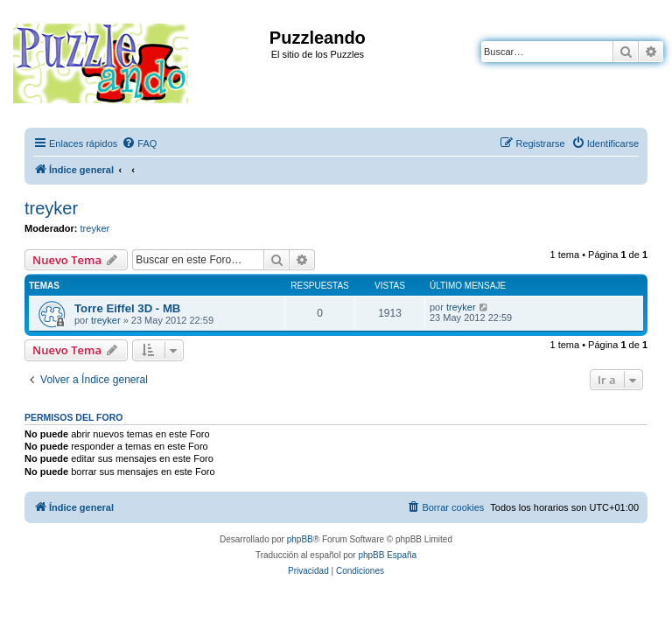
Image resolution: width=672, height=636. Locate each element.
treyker (51, 208)
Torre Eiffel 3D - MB (127, 308)
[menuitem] (139, 143)
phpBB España (387, 555)
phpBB (300, 539)
